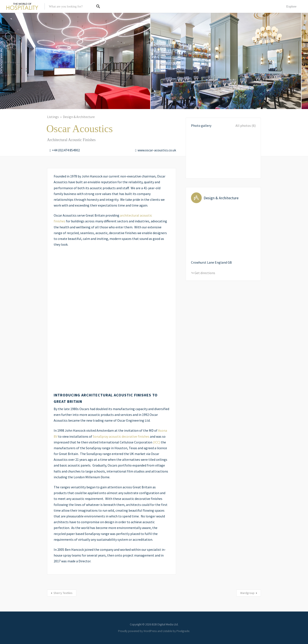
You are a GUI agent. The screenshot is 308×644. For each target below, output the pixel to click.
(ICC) (157, 442)
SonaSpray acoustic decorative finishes (121, 436)
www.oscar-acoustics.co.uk (157, 150)
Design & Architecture (79, 117)
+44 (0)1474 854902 (66, 150)
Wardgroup (247, 593)
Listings (53, 117)
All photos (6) (246, 126)
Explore (291, 6)
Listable (167, 631)
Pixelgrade (183, 631)
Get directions (205, 273)
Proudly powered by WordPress (137, 631)
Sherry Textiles (63, 593)
